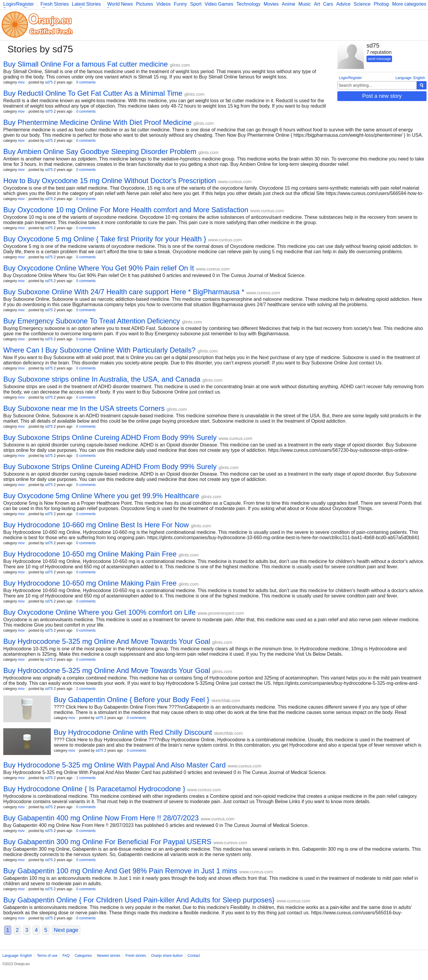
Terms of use (47, 956)
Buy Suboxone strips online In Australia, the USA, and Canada (102, 379)
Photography (387, 4)
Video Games (219, 4)
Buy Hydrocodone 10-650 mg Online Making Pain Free (90, 554)
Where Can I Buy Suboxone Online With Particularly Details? (99, 350)
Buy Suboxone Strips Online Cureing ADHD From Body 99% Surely (110, 437)
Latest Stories (86, 4)
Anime (288, 4)
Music (305, 4)
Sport (196, 4)
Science (362, 4)
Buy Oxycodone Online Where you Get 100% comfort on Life (99, 612)
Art (317, 4)
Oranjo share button (167, 956)
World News (120, 4)
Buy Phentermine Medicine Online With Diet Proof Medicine (97, 122)
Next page (66, 930)
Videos (164, 4)
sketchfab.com (226, 700)
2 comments (86, 689)
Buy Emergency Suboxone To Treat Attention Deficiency (92, 321)
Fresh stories (136, 956)
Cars (328, 4)
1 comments (86, 778)
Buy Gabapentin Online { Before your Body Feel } (132, 700)
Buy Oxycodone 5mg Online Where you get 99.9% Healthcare (101, 496)
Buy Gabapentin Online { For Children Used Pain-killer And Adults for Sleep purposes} (139, 900)
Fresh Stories (55, 4)
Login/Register (19, 4)
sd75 (49, 82)
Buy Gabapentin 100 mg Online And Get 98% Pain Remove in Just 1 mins (120, 871)
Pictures (144, 4)
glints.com (180, 65)
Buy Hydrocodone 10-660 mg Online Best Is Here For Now (96, 525)
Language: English (410, 78)
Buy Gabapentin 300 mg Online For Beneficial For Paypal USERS (107, 842)
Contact (194, 956)
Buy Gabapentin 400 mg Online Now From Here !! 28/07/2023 (101, 818)
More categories (409, 4)
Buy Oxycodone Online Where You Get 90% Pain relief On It (99, 268)
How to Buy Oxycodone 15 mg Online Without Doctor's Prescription (110, 181)
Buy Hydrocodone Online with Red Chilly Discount (133, 732)
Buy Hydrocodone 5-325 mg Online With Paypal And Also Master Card (114, 765)
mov (21, 82)
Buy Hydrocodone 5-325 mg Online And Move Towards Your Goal (107, 641)
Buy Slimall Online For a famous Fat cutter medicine (86, 64)
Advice (343, 4)
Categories (83, 956)
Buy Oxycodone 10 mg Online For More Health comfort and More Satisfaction (126, 210)
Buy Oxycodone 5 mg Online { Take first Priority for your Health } (105, 239)
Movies (271, 4)
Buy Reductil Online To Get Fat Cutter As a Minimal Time (93, 93)
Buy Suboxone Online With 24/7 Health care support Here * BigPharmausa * (124, 292)
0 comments (86, 82)
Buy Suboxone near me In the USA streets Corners (84, 408)
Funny (180, 4)
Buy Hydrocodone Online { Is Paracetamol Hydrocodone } (94, 789)
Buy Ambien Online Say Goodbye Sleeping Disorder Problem (100, 151)
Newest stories (109, 956)
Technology (249, 4)
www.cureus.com (235, 181)
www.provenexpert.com (221, 613)
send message (379, 59)
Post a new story (382, 96)
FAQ (66, 956)
